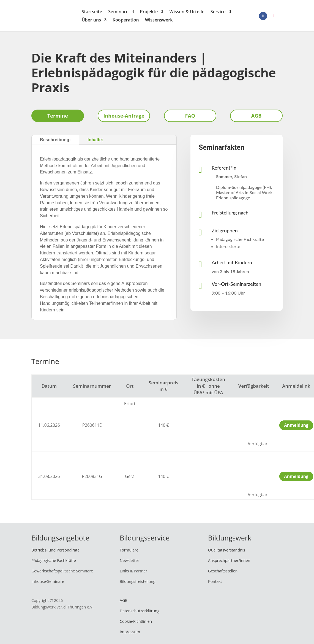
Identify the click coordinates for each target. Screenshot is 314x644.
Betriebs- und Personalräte (55, 552)
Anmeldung (296, 427)
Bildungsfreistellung (137, 583)
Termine (58, 118)
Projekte (149, 13)
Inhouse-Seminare (48, 583)
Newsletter (129, 562)
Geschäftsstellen (223, 573)
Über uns (91, 21)
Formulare (129, 552)
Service (218, 13)
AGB (256, 118)
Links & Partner (133, 573)
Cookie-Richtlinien (136, 623)
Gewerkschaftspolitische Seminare (62, 573)
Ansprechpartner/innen (229, 562)
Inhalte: (95, 141)
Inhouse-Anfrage (124, 118)
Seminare (118, 13)
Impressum (130, 633)
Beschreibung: (55, 141)
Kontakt (215, 583)
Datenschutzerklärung (140, 613)
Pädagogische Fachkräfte (54, 562)
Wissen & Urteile (187, 13)
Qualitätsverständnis (227, 552)
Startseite (92, 13)
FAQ (190, 118)
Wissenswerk (159, 21)
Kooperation (126, 21)
